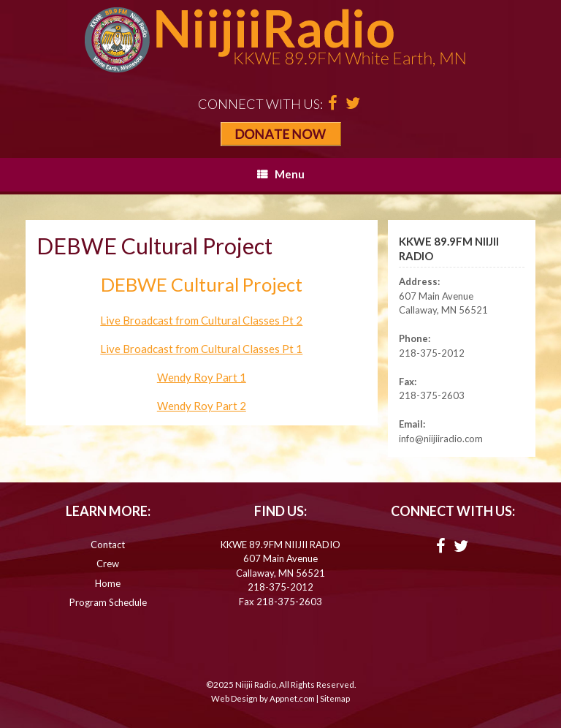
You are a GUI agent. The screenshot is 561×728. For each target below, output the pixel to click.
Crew (108, 564)
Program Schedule (108, 602)
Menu (281, 174)
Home (108, 583)
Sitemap (335, 698)
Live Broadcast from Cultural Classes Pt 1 (201, 349)
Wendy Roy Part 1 (202, 377)
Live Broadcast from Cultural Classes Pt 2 (201, 320)
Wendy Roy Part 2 (202, 406)
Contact (108, 545)
